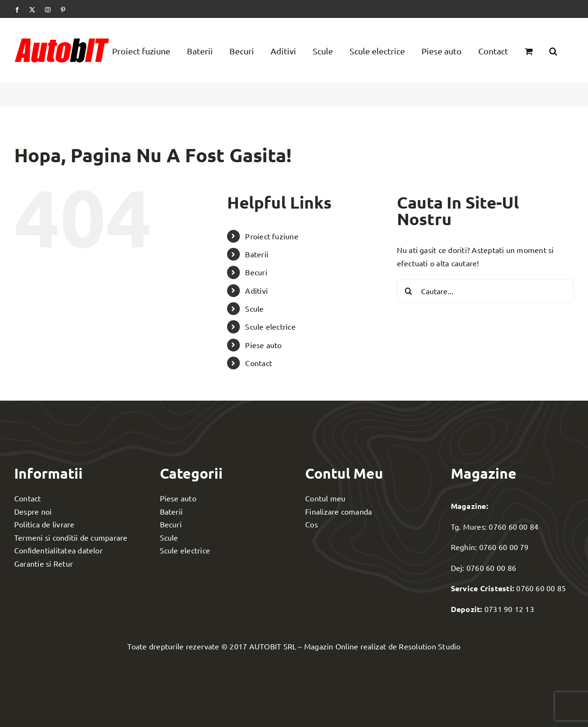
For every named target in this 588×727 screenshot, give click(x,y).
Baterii (257, 254)
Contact (259, 363)
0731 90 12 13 (509, 609)
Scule (254, 308)
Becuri (256, 272)
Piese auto (263, 345)
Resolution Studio (430, 646)
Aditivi (256, 290)
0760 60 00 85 (541, 588)
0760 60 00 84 (513, 526)
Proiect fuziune (272, 236)
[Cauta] (409, 291)
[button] (553, 50)
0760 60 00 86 (491, 568)
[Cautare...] (485, 291)
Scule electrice (270, 326)
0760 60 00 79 (504, 547)
